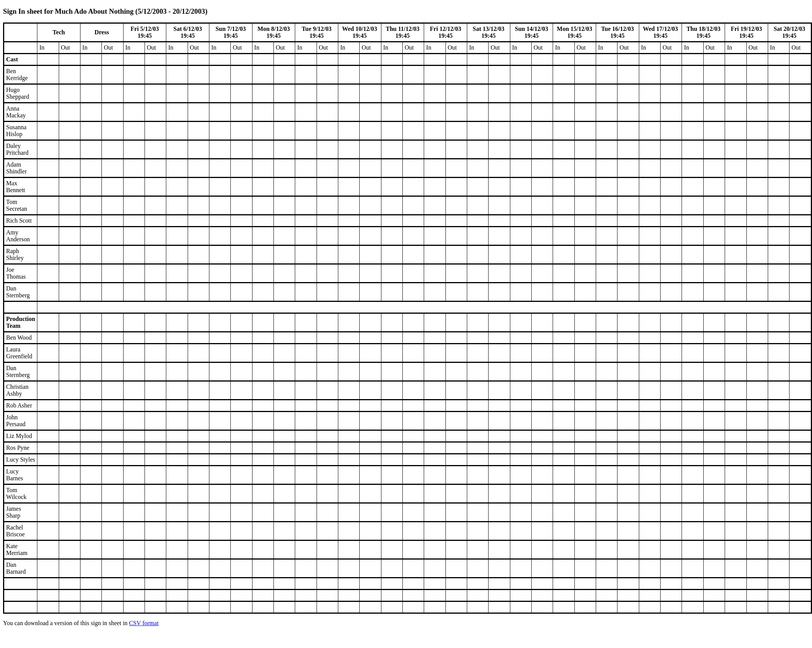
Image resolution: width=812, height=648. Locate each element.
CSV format (144, 623)
